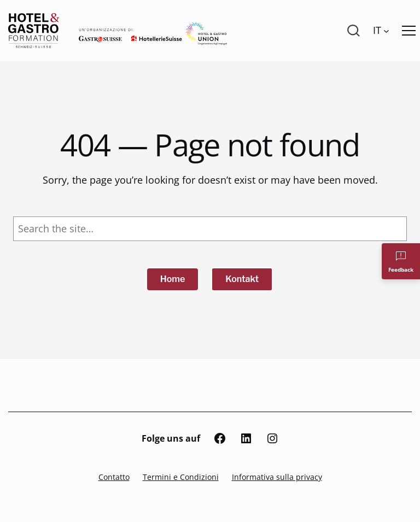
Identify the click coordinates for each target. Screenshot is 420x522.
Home (173, 279)
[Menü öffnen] (409, 31)
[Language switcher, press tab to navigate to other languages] (381, 31)
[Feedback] (401, 261)
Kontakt (242, 279)
